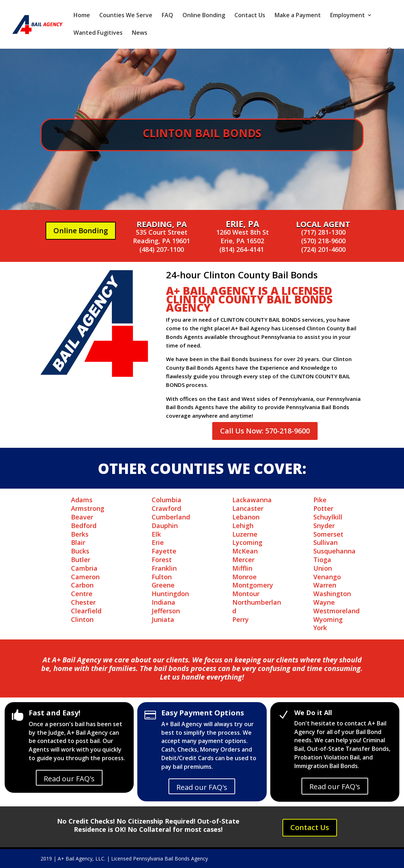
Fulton (162, 577)
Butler (81, 560)
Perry (241, 619)
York (320, 628)
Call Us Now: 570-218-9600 (265, 431)
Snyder (324, 526)
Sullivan (325, 542)
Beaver (82, 517)
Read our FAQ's (69, 779)
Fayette (164, 551)
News (140, 33)
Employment (348, 16)
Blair (78, 542)
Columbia (167, 500)
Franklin (164, 568)
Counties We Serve (126, 16)
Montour (246, 594)
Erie (158, 542)
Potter (323, 508)
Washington (332, 594)
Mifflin (242, 568)
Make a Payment (298, 16)
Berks (80, 534)
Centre (82, 594)
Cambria (84, 568)
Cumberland (171, 517)
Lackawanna (252, 500)
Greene (163, 585)
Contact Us (250, 16)
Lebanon (246, 517)
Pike (320, 500)
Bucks (80, 551)
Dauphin (165, 526)
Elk (156, 534)
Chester (83, 602)
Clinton (82, 619)
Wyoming (328, 619)
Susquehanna (334, 551)
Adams (82, 500)
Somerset (328, 534)
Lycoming (247, 542)
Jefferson (166, 611)
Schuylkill (328, 517)
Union (323, 568)
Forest (162, 560)
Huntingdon (170, 594)
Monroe (244, 577)
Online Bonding (204, 16)
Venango (327, 577)
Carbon (82, 585)
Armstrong (88, 508)
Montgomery (253, 585)
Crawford (166, 508)
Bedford (84, 526)
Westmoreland (336, 611)
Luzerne (245, 534)
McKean (245, 551)
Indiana (163, 602)
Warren (325, 585)
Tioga (322, 560)
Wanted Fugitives (98, 33)
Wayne (324, 602)
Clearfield (86, 611)
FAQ (167, 16)
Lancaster (248, 508)
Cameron (85, 577)
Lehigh (243, 526)
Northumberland (257, 606)
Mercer (243, 560)
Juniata (163, 619)
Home (82, 16)
